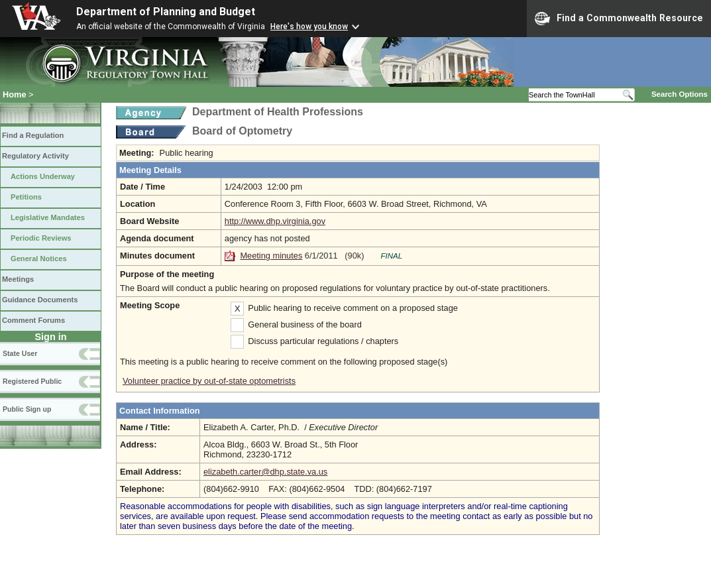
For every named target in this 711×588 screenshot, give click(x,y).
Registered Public (32, 381)
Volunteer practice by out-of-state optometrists (209, 381)
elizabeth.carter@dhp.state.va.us (265, 472)
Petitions (26, 197)
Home (15, 94)
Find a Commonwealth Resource (619, 19)
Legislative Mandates (48, 217)
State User (20, 353)
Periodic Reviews (41, 238)
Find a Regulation (33, 135)
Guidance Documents (40, 300)
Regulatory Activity (35, 156)
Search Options (680, 94)
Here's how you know (309, 27)
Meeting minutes (271, 256)
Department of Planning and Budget (166, 12)
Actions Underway (43, 176)
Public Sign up (27, 409)
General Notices (39, 259)
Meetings (18, 279)
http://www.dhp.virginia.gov (275, 221)
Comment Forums (33, 320)
